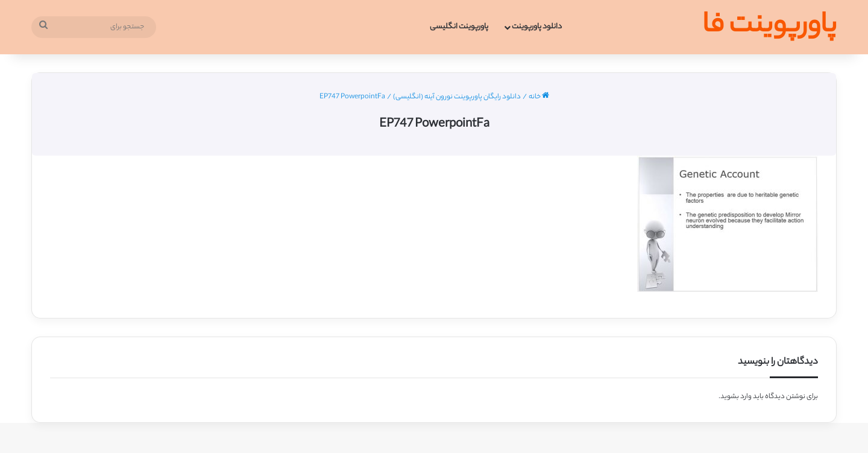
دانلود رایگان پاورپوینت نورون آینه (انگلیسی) (457, 97)
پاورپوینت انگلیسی (459, 27)
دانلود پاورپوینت (537, 27)
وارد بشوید (736, 397)
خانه (539, 97)
